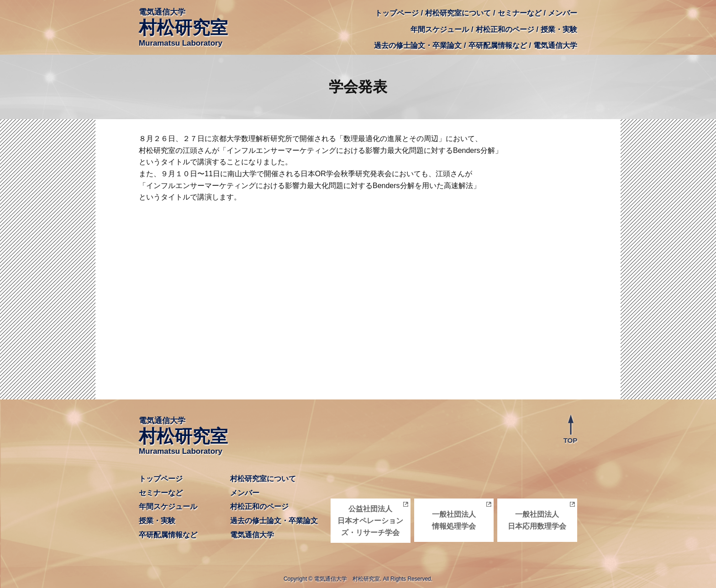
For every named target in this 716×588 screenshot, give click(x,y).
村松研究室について (458, 13)
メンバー (563, 13)
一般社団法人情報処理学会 (454, 520)
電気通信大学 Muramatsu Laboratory (183, 28)
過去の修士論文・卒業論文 (418, 45)
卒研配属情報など (498, 45)
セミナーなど (520, 13)
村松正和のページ (505, 29)
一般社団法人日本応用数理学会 (537, 520)
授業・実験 (559, 29)
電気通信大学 (555, 45)
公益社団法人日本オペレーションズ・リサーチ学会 (370, 520)
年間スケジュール (440, 29)
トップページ (397, 13)
